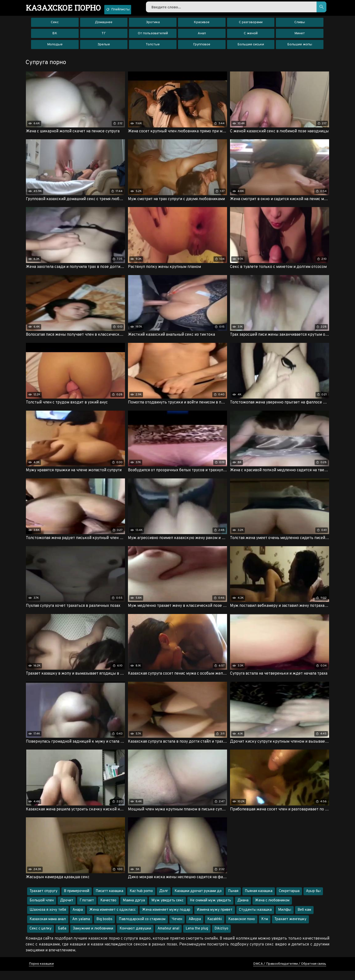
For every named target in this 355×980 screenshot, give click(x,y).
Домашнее (104, 26)
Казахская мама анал (48, 928)
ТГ (104, 37)
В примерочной (77, 900)
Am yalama (81, 928)
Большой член (42, 910)
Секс (55, 26)
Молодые (55, 48)
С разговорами (251, 26)
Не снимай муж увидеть (210, 910)
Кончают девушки (135, 938)
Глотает (87, 910)
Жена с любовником (272, 910)
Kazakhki (215, 928)
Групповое (202, 48)
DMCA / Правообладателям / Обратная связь (290, 973)
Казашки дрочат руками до (198, 900)
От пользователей (153, 37)
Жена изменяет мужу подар (166, 919)
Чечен (177, 928)
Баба (62, 938)
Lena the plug (197, 938)
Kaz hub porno (141, 900)
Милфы (285, 919)
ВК (55, 37)
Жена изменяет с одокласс (112, 919)
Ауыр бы (313, 900)
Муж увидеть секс (167, 910)
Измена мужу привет (215, 919)
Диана (243, 910)
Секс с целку (41, 938)
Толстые (153, 48)
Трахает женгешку (290, 928)
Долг (164, 900)
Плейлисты (132, 9)
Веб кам (304, 919)
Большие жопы (300, 48)
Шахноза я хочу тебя (48, 919)
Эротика (153, 26)
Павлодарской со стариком (142, 928)
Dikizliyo (221, 938)
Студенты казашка (255, 919)
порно (68, 9)
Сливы (300, 26)
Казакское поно (242, 928)
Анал (202, 37)
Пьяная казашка (259, 900)
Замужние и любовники (93, 938)
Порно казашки (41, 973)
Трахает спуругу (44, 900)
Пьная (233, 900)
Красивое (202, 26)
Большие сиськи (251, 48)
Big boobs (104, 928)
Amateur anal (168, 938)
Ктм (265, 928)
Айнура (195, 928)
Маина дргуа (134, 910)
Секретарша (289, 900)
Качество (108, 910)
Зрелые (104, 48)
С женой (251, 37)
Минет (300, 37)
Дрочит (67, 910)
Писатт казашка (109, 900)
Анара (78, 919)
